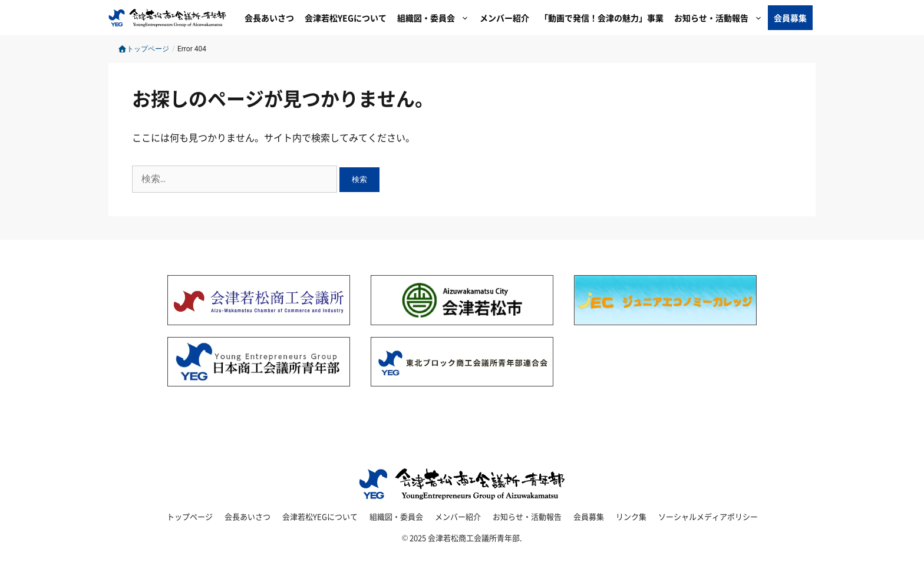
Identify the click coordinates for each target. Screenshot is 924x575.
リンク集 (631, 516)
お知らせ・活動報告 (721, 18)
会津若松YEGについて (346, 18)
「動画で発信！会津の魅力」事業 (602, 18)
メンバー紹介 (504, 18)
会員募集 (790, 18)
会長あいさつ (269, 18)
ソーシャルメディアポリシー (708, 516)
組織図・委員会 (436, 18)
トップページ (143, 49)
